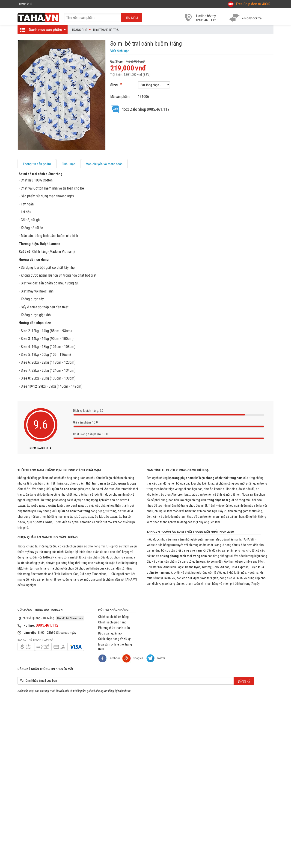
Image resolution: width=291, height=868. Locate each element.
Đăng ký (244, 681)
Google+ (133, 658)
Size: (115, 85)
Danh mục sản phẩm (42, 30)
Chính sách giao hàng (112, 622)
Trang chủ (79, 30)
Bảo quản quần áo (110, 633)
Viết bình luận (120, 51)
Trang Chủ (25, 4)
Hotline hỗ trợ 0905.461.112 (206, 18)
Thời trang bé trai (106, 30)
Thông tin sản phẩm (37, 164)
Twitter (161, 658)
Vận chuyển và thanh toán (104, 164)
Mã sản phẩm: (120, 97)
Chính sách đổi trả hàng (113, 617)
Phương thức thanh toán (114, 628)
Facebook (109, 658)
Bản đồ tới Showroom (70, 618)
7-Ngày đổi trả (252, 18)
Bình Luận (68, 164)
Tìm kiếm (132, 18)
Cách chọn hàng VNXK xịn (115, 639)
